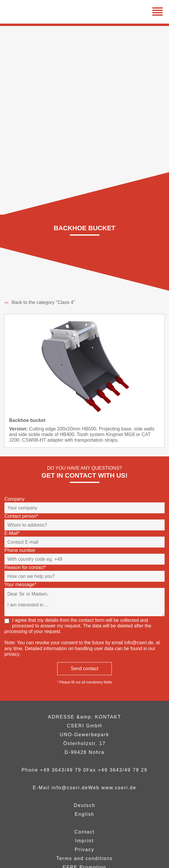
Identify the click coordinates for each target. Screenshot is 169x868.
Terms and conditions (84, 858)
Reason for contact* (25, 567)
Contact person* (21, 516)
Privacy (84, 850)
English (84, 814)
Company (14, 499)
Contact (84, 832)
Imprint (84, 841)
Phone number (20, 550)
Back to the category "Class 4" (40, 302)
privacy (12, 654)
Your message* (20, 585)
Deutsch (84, 805)
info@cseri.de (139, 643)
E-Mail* (12, 533)
